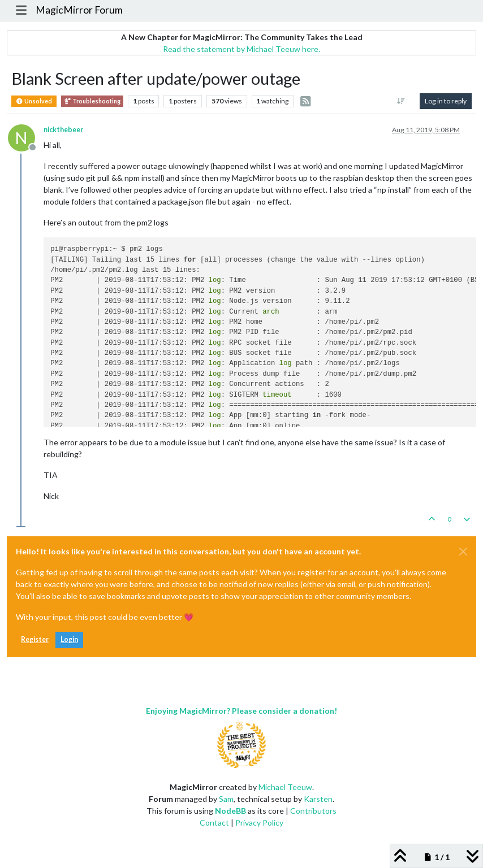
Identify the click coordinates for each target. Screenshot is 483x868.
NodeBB (230, 811)
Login (69, 639)
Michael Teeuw (285, 787)
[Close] (463, 552)
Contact (214, 823)
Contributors (313, 811)
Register (35, 639)
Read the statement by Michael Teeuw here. (241, 49)
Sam (226, 799)
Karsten (318, 799)
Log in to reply (446, 101)
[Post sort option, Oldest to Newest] (401, 101)
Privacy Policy (259, 823)
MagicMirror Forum (79, 10)
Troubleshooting (92, 101)
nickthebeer (63, 130)
